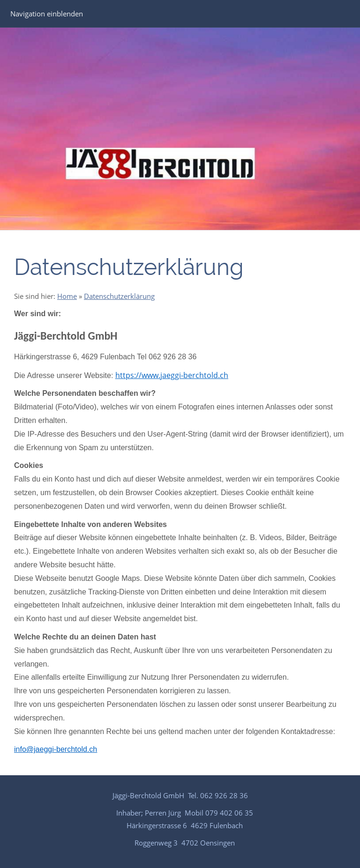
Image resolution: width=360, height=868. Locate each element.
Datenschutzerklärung (119, 296)
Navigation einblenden (47, 14)
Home (67, 296)
